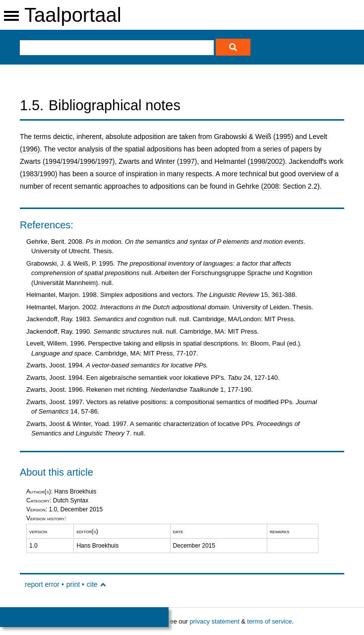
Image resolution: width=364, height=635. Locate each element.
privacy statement (214, 621)
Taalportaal (73, 15)
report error (42, 584)
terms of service (269, 621)
